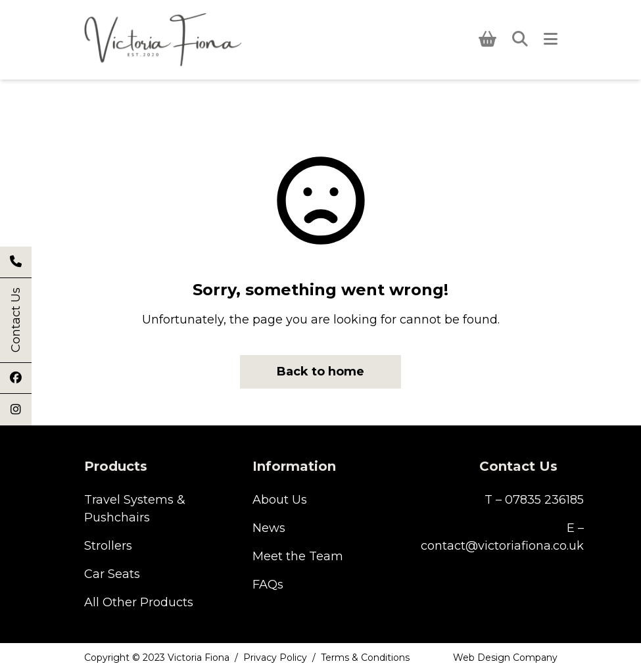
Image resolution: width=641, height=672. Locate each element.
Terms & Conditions (365, 658)
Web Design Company (505, 658)
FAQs (268, 585)
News (269, 528)
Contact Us (16, 321)
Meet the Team (298, 556)
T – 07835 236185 (534, 500)
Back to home (320, 372)
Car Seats (112, 574)
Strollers (108, 546)
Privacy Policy (275, 658)
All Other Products (139, 602)
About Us (280, 500)
